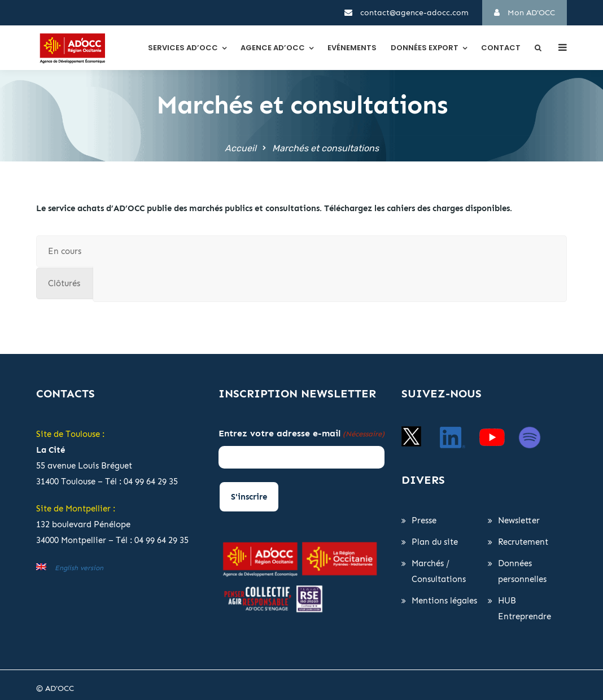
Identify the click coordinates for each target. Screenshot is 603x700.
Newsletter (519, 520)
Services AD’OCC (183, 48)
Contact (501, 48)
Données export (425, 48)
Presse (424, 520)
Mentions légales (444, 601)
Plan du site (435, 542)
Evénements (352, 48)
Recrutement (523, 542)
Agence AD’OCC (273, 48)
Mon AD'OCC (525, 13)
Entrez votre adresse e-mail (301, 434)
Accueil (241, 148)
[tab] (65, 251)
